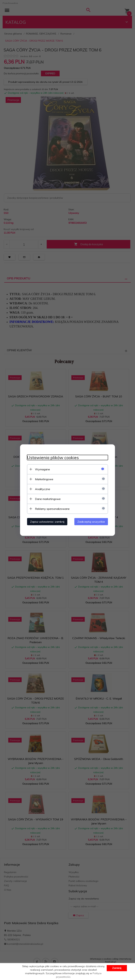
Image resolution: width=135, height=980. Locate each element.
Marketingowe (44, 479)
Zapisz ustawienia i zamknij (47, 521)
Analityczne (43, 489)
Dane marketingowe (48, 499)
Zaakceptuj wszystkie (91, 521)
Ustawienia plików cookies (53, 457)
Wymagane (42, 469)
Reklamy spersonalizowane (52, 509)
